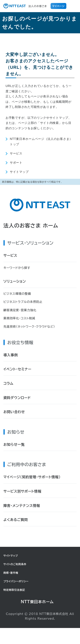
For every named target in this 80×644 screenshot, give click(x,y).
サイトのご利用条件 (15, 564)
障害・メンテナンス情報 (22, 506)
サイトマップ (19, 172)
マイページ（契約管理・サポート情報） (32, 477)
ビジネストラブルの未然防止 (23, 302)
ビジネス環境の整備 (17, 294)
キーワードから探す (17, 268)
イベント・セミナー (17, 369)
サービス (16, 153)
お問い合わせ (14, 412)
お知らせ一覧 (14, 444)
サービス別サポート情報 (22, 491)
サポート (16, 162)
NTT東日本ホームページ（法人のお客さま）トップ (41, 142)
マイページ (58, 6)
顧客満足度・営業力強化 (20, 310)
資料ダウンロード (17, 398)
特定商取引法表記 (14, 590)
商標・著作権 (11, 573)
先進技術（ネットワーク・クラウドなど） (29, 327)
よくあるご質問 (16, 520)
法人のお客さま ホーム (31, 226)
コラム (8, 383)
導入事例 (11, 355)
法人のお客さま (25, 6)
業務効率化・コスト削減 (19, 318)
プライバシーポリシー (16, 581)
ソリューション (15, 281)
